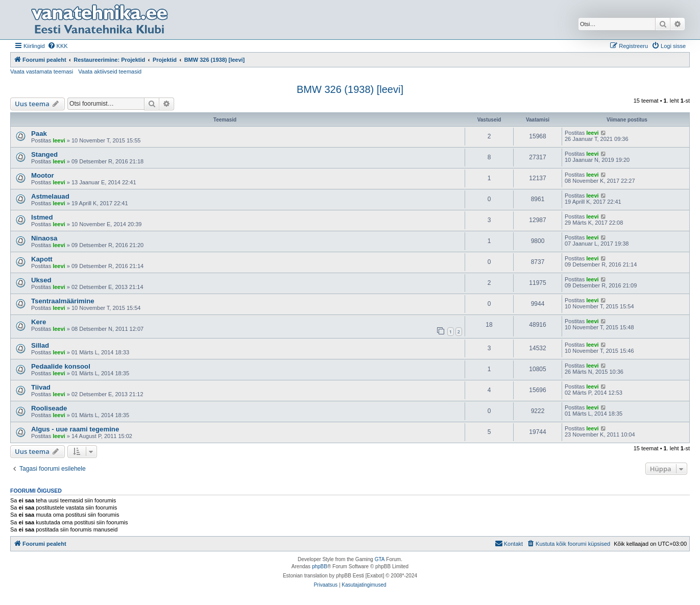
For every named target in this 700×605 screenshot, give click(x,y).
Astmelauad (50, 196)
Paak (39, 134)
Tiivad (41, 387)
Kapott (42, 259)
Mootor (43, 175)
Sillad (40, 345)
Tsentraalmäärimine (63, 301)
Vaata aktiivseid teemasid (110, 71)
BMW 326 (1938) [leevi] (350, 89)
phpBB (320, 566)
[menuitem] (58, 46)
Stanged (44, 154)
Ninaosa (44, 238)
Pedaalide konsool (61, 366)
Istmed (42, 217)
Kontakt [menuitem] (509, 543)
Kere (39, 322)
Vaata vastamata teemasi (42, 71)
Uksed (41, 280)
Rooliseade (49, 408)
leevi (59, 140)
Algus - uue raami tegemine (75, 429)
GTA (380, 559)
